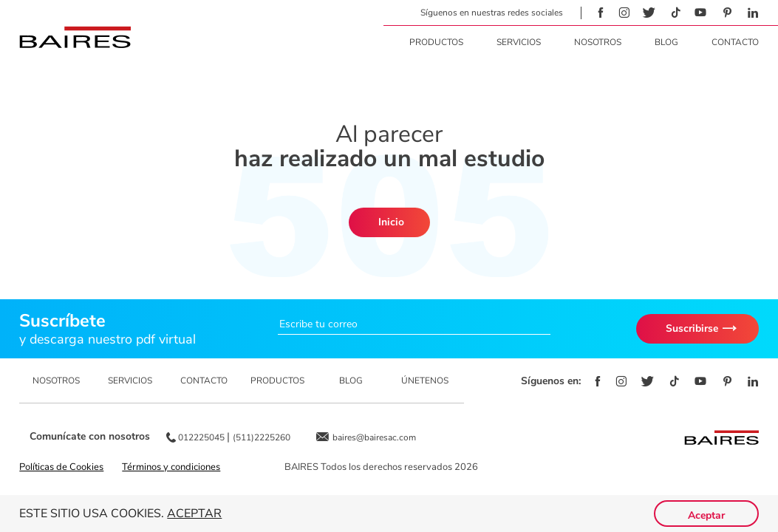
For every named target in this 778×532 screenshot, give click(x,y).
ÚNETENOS (425, 381)
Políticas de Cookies (61, 467)
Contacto (735, 42)
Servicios (519, 42)
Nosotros (598, 42)
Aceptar (194, 514)
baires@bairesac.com (374, 437)
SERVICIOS (130, 381)
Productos (436, 42)
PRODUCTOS (277, 381)
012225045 (202, 437)
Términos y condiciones (171, 467)
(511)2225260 (262, 437)
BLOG (351, 381)
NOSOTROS (56, 381)
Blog (666, 42)
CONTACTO (204, 381)
